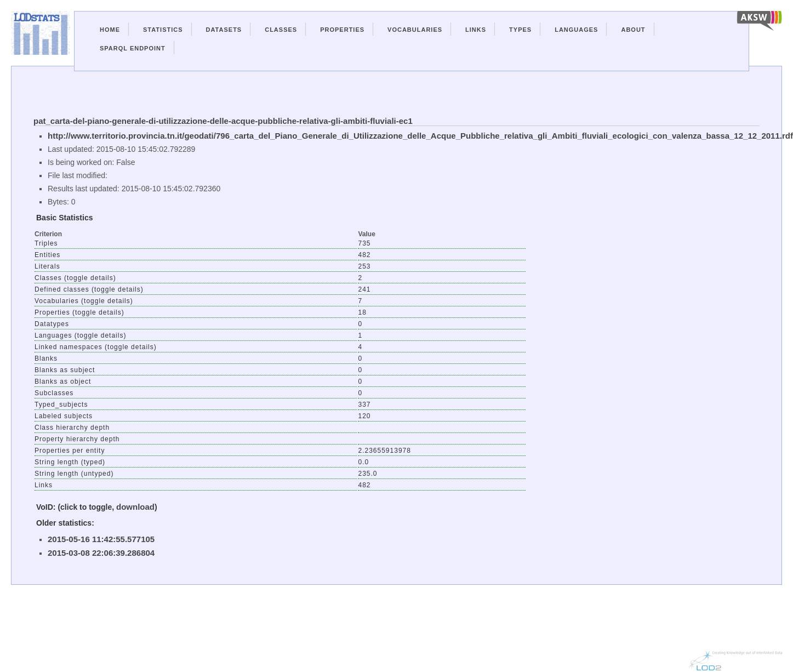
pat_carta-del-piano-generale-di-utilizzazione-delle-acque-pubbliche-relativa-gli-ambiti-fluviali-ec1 (223, 121)
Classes (281, 30)
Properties (342, 30)
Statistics (163, 30)
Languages (576, 30)
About (633, 30)
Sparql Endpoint (133, 48)
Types (520, 30)
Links (476, 30)
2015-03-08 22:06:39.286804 (101, 553)
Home (110, 30)
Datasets (224, 30)
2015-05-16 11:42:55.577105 (101, 539)
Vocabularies (415, 30)
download (135, 507)
